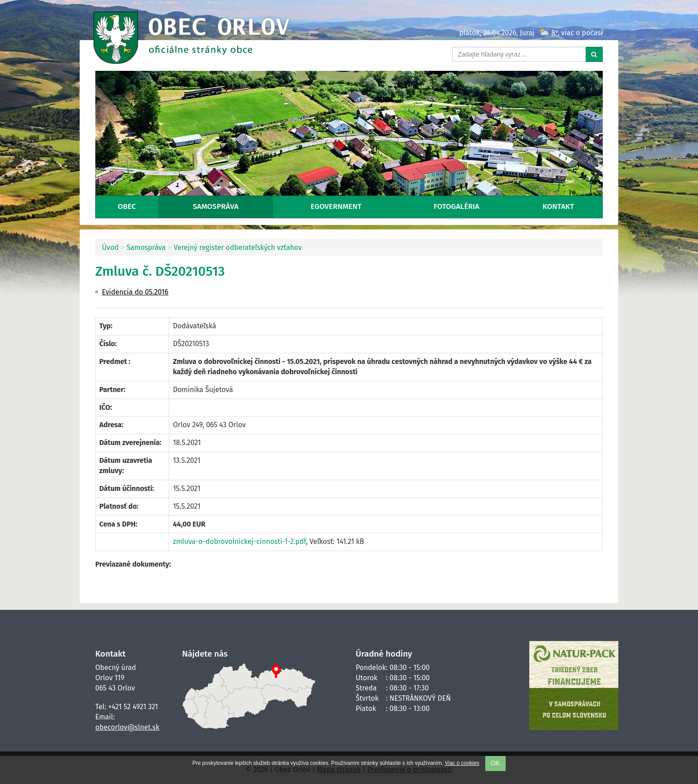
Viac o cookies (462, 763)
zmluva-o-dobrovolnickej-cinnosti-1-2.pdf (239, 541)
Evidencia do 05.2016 (135, 292)
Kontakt (558, 206)
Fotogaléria (457, 206)
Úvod (110, 247)
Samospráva (216, 206)
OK (495, 763)
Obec (127, 206)
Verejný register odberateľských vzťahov (238, 247)
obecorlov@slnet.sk (127, 727)
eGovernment (336, 206)
